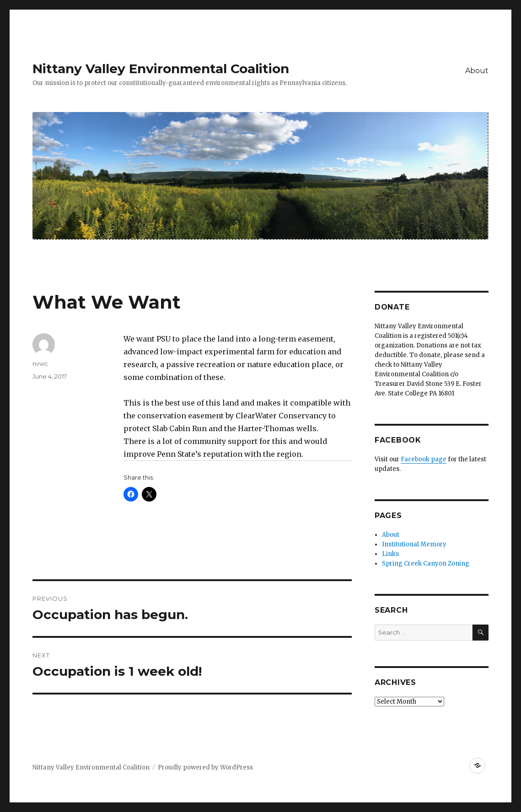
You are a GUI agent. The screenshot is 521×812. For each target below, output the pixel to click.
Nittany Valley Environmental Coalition (161, 69)
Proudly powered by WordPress (205, 767)
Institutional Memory (414, 544)
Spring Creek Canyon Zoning (426, 564)
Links (390, 554)
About (477, 71)
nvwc (40, 363)
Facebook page (424, 459)
